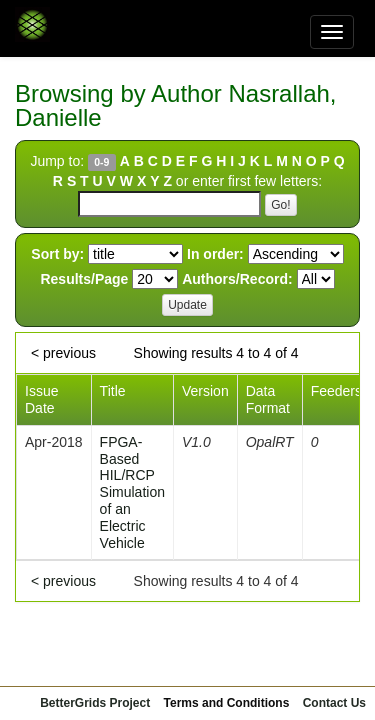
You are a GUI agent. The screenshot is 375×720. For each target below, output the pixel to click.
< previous (63, 353)
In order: (215, 254)
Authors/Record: (237, 279)
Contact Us (334, 703)
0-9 (101, 162)
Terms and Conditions (227, 703)
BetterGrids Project (95, 703)
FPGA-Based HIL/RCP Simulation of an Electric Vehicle (132, 492)
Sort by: (57, 254)
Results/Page (84, 279)
